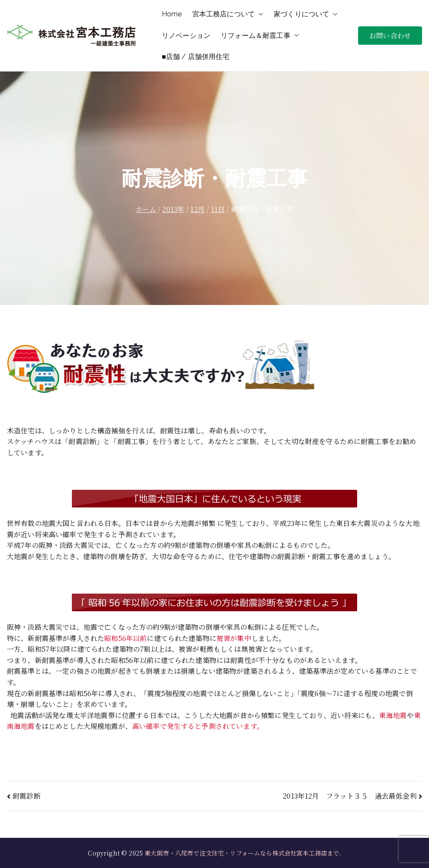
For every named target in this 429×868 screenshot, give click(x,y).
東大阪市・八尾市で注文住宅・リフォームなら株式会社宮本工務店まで (242, 853)
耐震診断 (26, 796)
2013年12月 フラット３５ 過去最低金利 (350, 796)
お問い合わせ (390, 36)
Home (172, 14)
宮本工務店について (228, 14)
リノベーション (186, 36)
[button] (259, 14)
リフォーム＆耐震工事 (260, 36)
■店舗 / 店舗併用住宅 (196, 57)
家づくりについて (306, 14)
